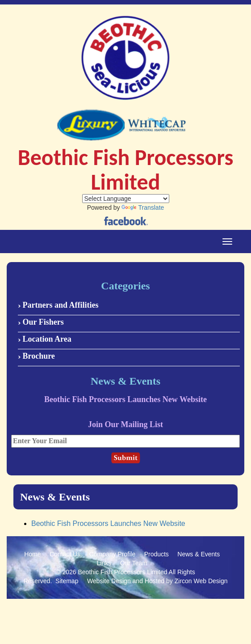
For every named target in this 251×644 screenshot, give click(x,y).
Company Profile (113, 554)
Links (104, 563)
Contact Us (65, 554)
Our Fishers (41, 322)
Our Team (134, 563)
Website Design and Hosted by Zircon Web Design (157, 581)
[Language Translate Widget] (126, 199)
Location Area (45, 339)
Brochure (36, 356)
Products (157, 554)
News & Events (199, 554)
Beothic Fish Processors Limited (123, 572)
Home (32, 554)
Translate (143, 208)
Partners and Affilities (58, 305)
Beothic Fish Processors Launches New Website (108, 523)
